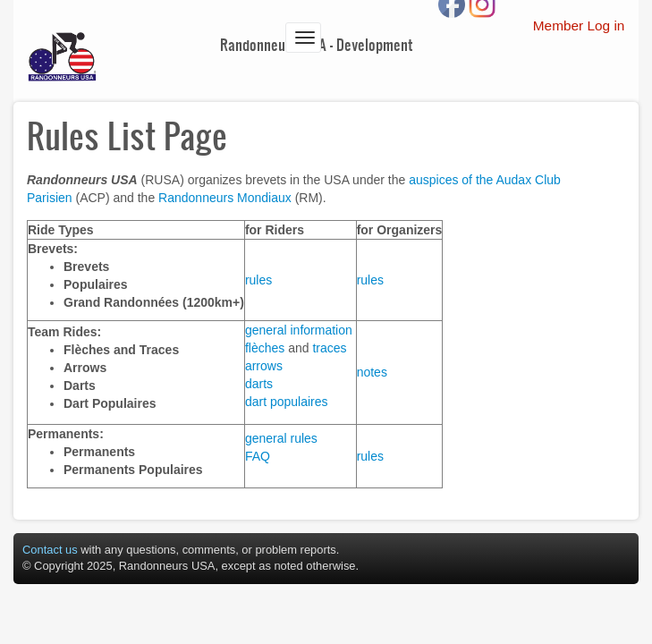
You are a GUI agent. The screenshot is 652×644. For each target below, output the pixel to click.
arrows (264, 366)
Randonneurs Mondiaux (225, 198)
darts (259, 384)
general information (299, 330)
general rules (281, 438)
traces (329, 348)
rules (258, 280)
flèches (265, 348)
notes (372, 372)
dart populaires (287, 402)
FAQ (258, 456)
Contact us (50, 550)
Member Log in (579, 25)
